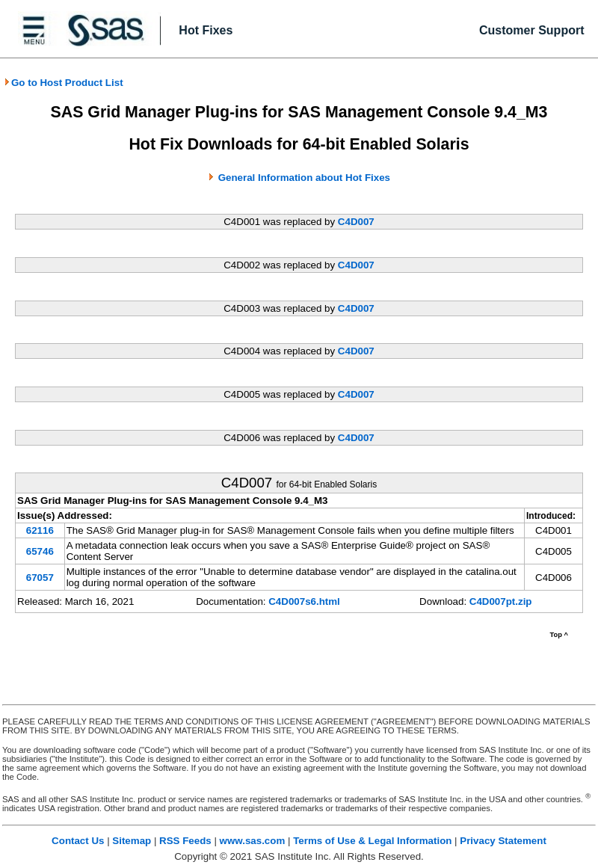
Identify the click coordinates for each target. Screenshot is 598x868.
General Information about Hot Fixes (304, 178)
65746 (40, 551)
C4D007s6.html (304, 601)
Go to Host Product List (64, 83)
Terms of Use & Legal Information (372, 841)
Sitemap (132, 841)
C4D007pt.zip (501, 601)
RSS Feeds (185, 841)
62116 (40, 530)
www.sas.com (253, 841)
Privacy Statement (503, 841)
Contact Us (78, 841)
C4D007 (356, 222)
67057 (40, 578)
